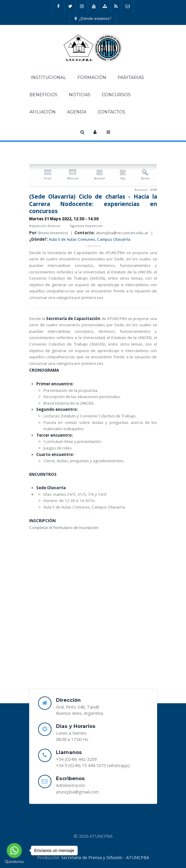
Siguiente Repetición (86, 226)
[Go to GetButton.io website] (14, 862)
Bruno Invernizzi (53, 233)
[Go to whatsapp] (14, 850)
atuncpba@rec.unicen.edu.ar (122, 233)
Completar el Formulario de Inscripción (64, 528)
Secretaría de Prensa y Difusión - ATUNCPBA (105, 857)
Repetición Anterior (45, 226)
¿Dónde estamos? (93, 18)
